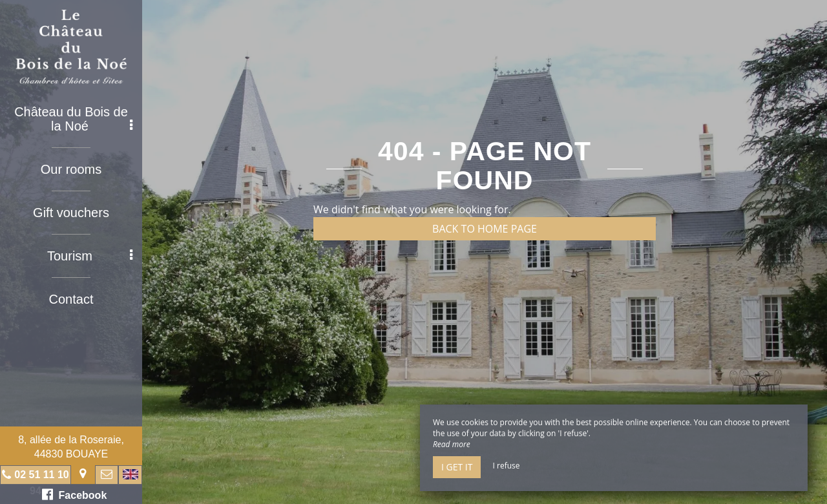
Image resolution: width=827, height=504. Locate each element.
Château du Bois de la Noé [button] (73, 119)
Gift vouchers (71, 213)
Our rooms (71, 169)
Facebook (75, 494)
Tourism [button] (90, 256)
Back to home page (485, 229)
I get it (457, 467)
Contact (71, 299)
